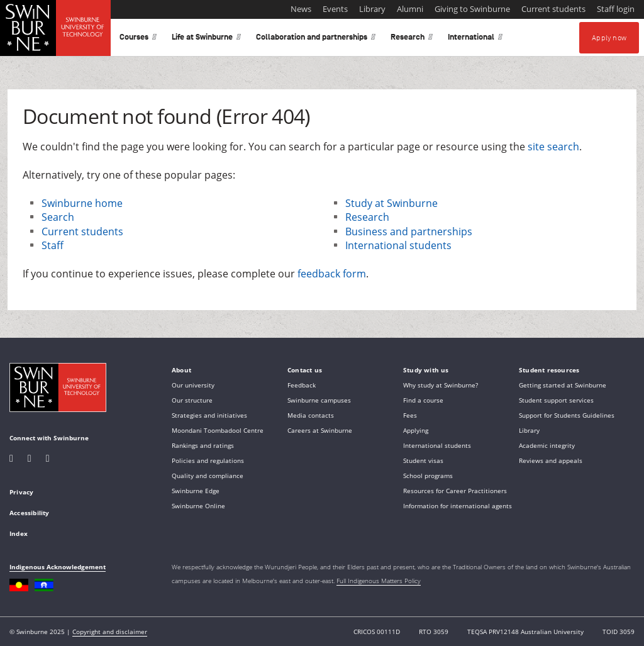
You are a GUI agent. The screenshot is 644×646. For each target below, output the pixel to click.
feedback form (332, 274)
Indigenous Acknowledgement (58, 567)
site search (553, 147)
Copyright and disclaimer (110, 632)
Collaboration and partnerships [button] (316, 39)
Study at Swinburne (391, 203)
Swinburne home (82, 203)
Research (367, 217)
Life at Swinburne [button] (206, 39)
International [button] (475, 39)
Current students (82, 231)
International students (398, 245)
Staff (53, 245)
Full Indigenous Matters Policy (379, 581)
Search (58, 217)
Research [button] (412, 39)
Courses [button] (138, 39)
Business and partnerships (409, 231)
